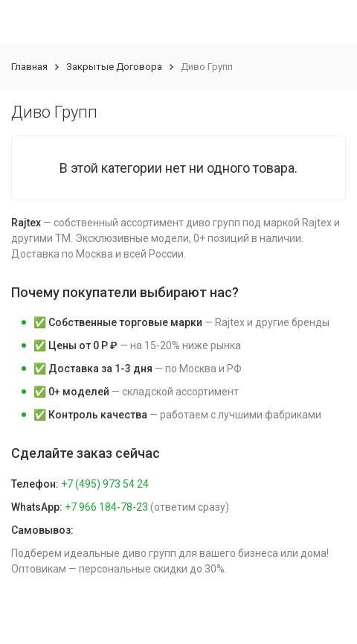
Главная (29, 67)
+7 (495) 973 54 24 (105, 484)
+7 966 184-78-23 (106, 507)
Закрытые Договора (114, 67)
